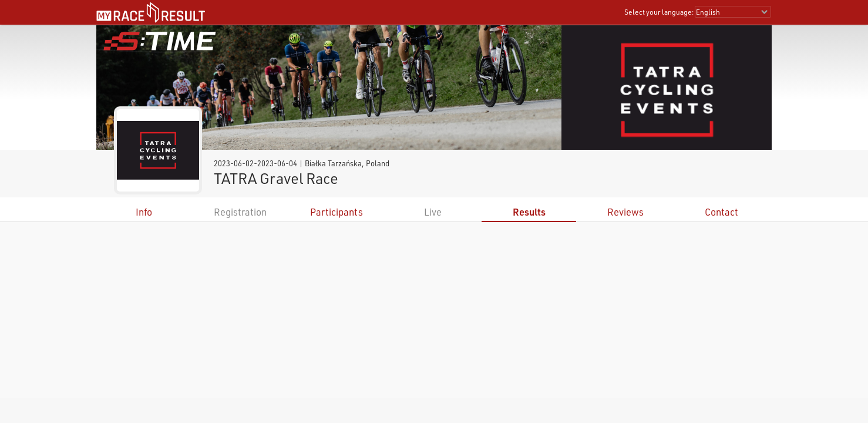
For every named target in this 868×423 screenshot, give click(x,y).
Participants (337, 212)
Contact (721, 212)
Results (529, 212)
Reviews (625, 212)
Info (144, 212)
